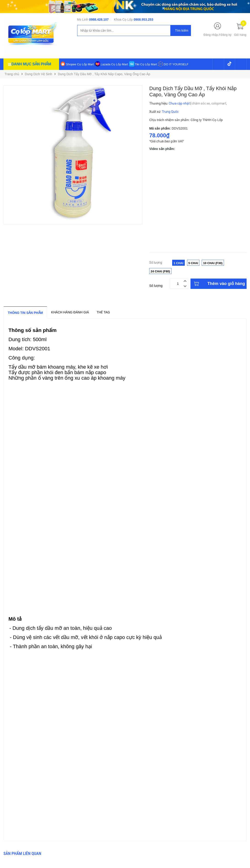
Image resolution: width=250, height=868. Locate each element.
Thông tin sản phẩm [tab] (25, 313)
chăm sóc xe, (202, 103)
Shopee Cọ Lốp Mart (80, 64)
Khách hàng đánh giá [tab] (70, 312)
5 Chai (193, 263)
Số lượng (156, 286)
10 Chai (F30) (213, 263)
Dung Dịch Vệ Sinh (39, 74)
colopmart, (219, 103)
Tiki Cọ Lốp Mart (146, 64)
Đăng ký (226, 35)
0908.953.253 (144, 19)
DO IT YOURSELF (176, 64)
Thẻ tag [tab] (103, 312)
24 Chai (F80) (160, 271)
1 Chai (178, 263)
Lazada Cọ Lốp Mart (114, 64)
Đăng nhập (211, 35)
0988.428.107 (99, 19)
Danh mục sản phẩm (31, 64)
